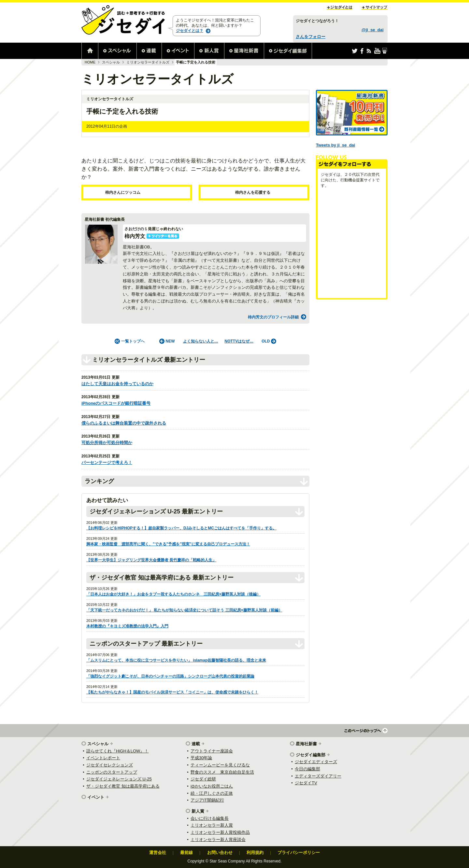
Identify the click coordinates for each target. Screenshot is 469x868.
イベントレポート (103, 758)
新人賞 (198, 811)
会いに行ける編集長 (210, 818)
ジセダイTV (306, 783)
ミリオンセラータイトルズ (148, 62)
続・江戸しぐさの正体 (212, 793)
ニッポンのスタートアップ (112, 772)
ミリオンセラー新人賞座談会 (218, 840)
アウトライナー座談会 (212, 751)
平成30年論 (201, 758)
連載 (196, 744)
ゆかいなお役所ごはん (212, 786)
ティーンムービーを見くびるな (220, 765)
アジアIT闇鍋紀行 (207, 800)
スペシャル (111, 62)
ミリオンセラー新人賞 (212, 825)
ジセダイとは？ (190, 31)
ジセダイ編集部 (311, 755)
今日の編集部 (307, 769)
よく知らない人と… (201, 341)
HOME (90, 62)
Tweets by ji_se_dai (335, 145)
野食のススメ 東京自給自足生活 (222, 772)
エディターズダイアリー (318, 776)
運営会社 (158, 853)
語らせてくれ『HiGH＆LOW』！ (117, 751)
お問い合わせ (220, 853)
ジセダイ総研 (203, 779)
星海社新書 (306, 744)
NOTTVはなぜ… (239, 341)
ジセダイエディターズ (316, 762)
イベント (96, 797)
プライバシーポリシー (299, 853)
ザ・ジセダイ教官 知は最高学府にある (123, 786)
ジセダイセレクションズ (110, 765)
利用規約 (255, 853)
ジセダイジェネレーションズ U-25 (119, 779)
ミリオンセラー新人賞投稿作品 (220, 832)
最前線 (186, 853)
